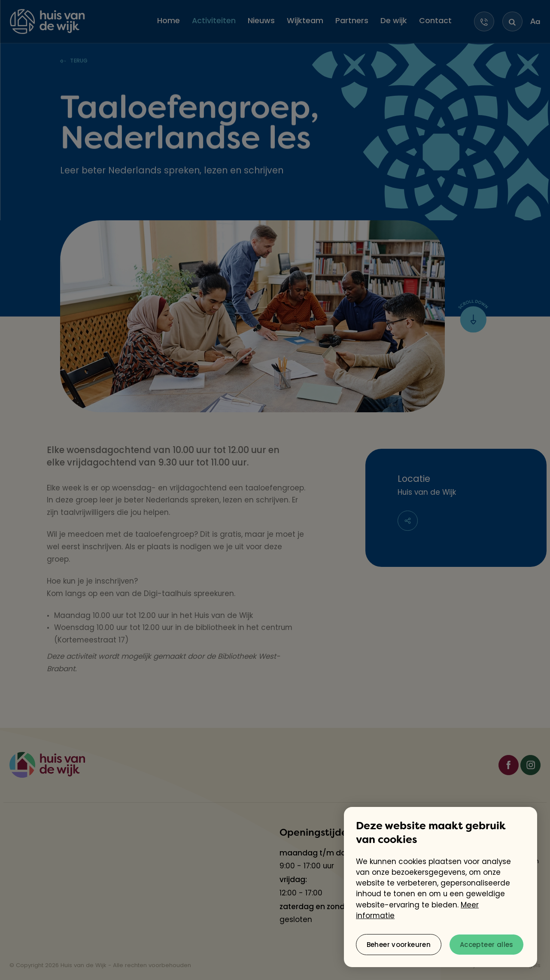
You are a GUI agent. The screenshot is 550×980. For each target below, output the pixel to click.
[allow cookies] (486, 945)
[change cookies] (399, 945)
